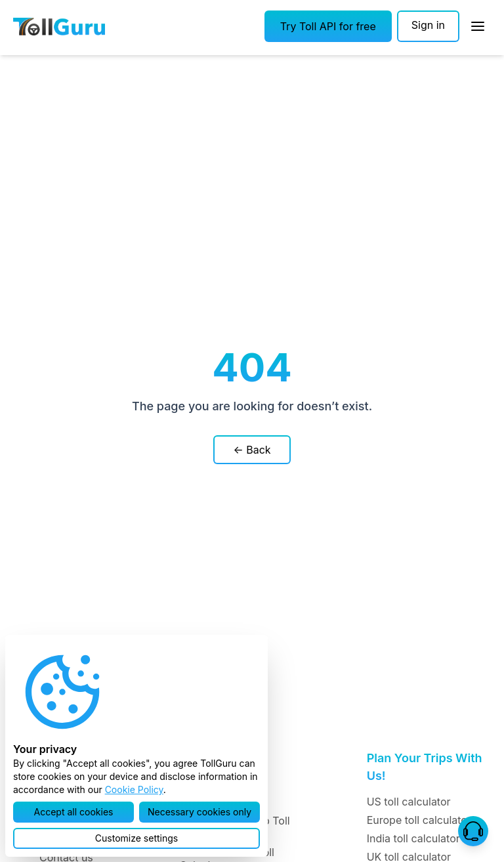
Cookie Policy (134, 789)
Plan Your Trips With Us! (425, 767)
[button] (328, 26)
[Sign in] (428, 26)
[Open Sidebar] (478, 26)
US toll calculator (409, 802)
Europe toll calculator (419, 820)
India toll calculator (413, 838)
